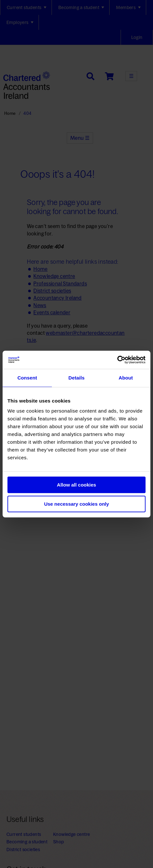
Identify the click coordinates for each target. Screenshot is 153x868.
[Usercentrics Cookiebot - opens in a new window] (117, 360)
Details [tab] (76, 378)
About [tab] (126, 378)
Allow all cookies (77, 485)
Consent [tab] (27, 378)
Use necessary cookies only (76, 504)
